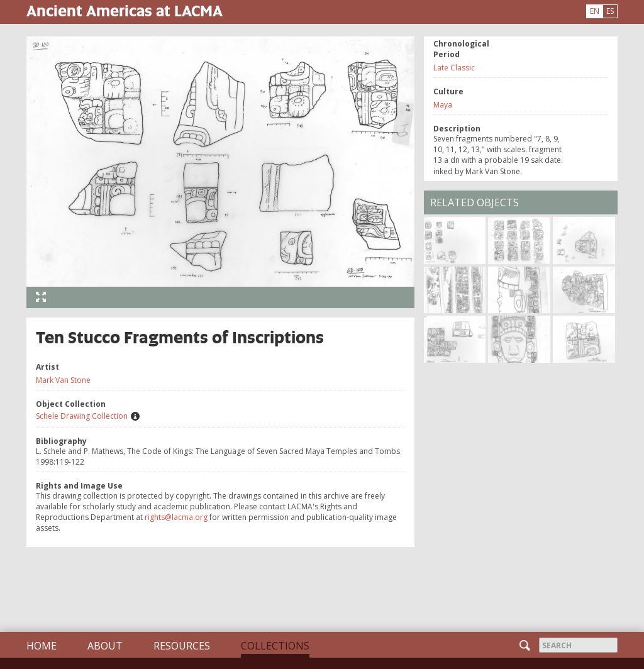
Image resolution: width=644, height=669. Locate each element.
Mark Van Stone (63, 380)
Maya (443, 105)
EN (595, 11)
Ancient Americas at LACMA (125, 10)
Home (42, 646)
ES (610, 11)
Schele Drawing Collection (82, 416)
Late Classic (454, 68)
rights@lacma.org (176, 517)
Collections (275, 646)
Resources (182, 646)
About (105, 646)
